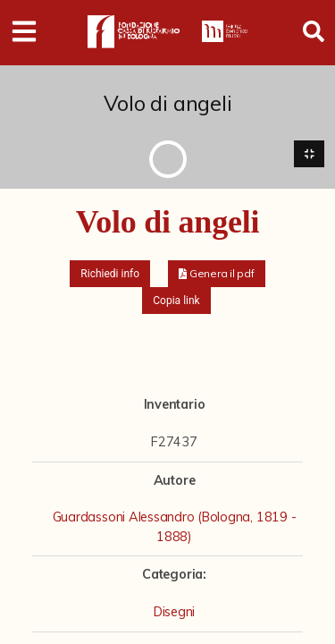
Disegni (174, 612)
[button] (217, 274)
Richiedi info (110, 274)
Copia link (176, 301)
